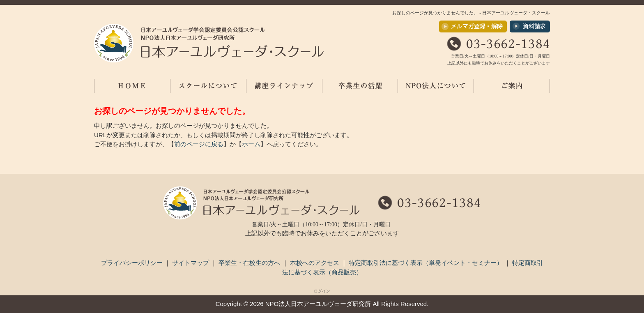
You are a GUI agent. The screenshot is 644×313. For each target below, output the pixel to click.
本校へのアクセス (315, 263)
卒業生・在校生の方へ (250, 263)
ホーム (251, 144)
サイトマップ (191, 263)
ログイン (322, 291)
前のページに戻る (199, 144)
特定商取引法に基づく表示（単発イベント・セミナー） (427, 263)
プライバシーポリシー (133, 263)
